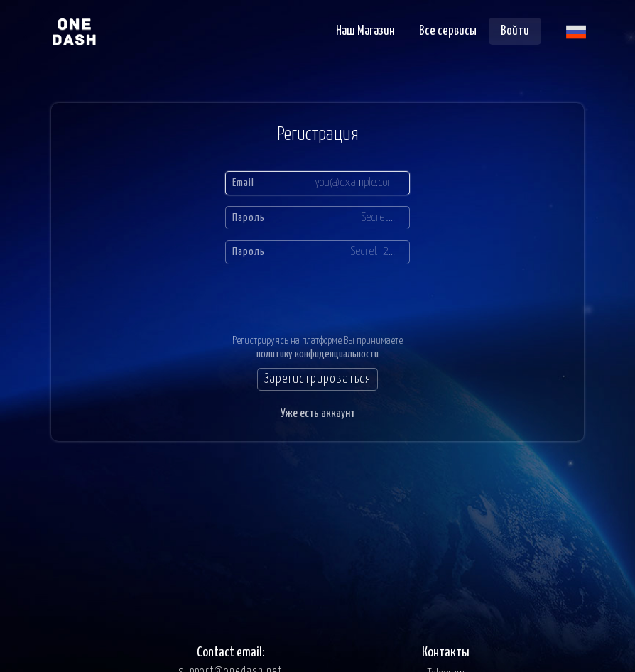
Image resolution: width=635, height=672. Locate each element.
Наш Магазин (365, 31)
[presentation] (319, 296)
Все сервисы (448, 31)
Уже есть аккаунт (318, 414)
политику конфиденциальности (317, 354)
